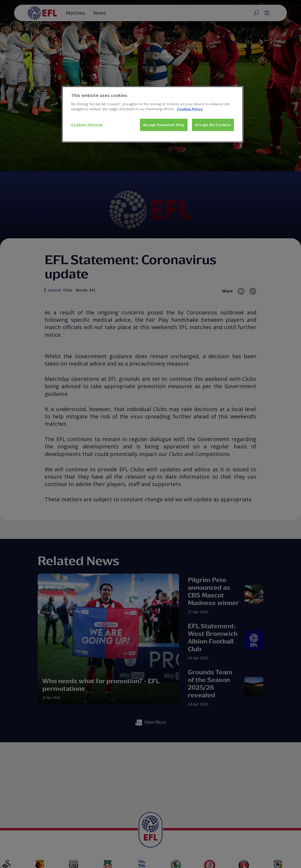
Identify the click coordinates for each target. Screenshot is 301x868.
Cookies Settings (87, 124)
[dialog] (153, 114)
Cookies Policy (190, 109)
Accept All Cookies (213, 125)
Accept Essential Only (164, 125)
